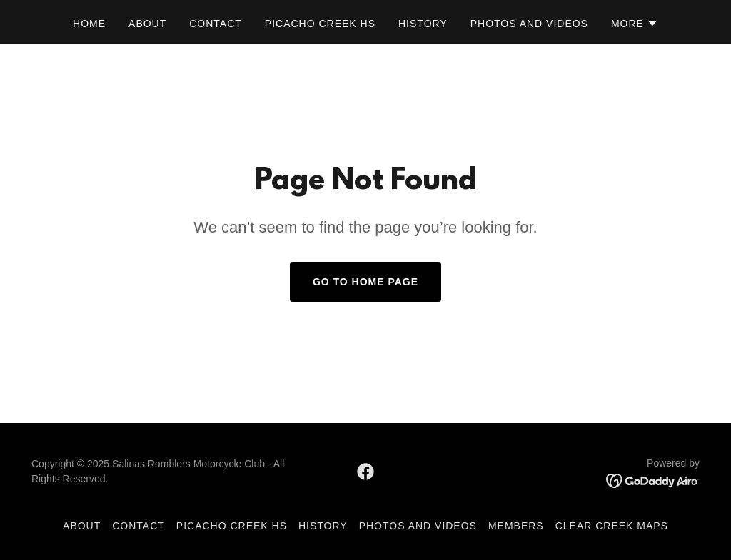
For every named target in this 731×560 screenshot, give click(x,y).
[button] (635, 24)
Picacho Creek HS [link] (320, 24)
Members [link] (516, 526)
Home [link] (89, 24)
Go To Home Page (365, 282)
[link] (365, 472)
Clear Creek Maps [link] (612, 526)
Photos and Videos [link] (529, 24)
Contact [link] (216, 24)
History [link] (423, 24)
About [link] (147, 24)
